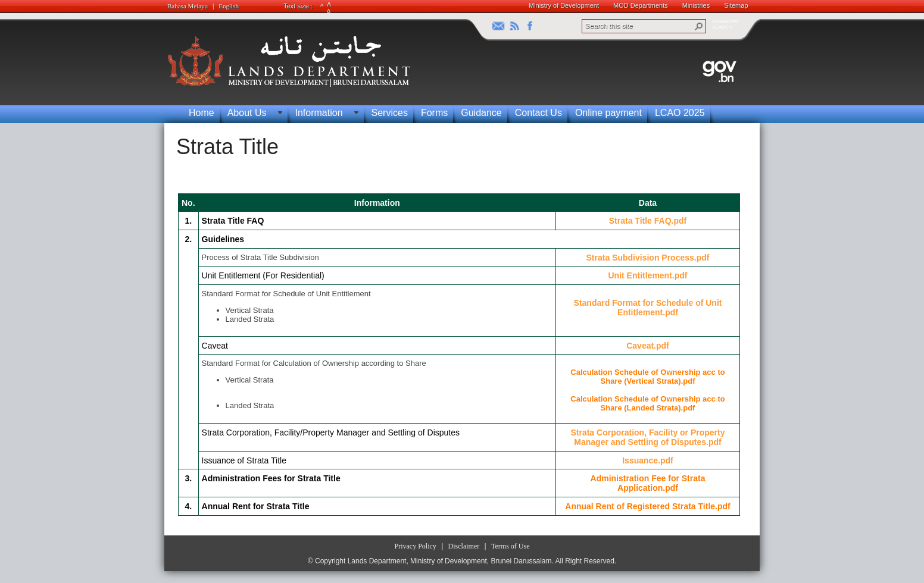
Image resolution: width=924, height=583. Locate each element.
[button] (699, 26)
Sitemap (736, 5)
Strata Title (227, 147)
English (229, 6)
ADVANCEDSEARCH (725, 24)
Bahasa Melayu (188, 6)
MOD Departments (641, 5)
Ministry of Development (564, 5)
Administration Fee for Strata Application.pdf (648, 483)
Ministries (696, 5)
